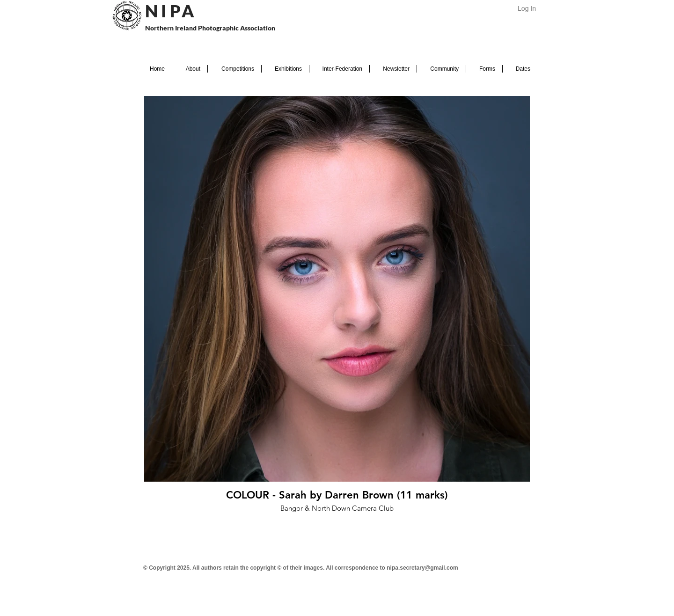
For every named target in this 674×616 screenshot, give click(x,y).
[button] (190, 69)
